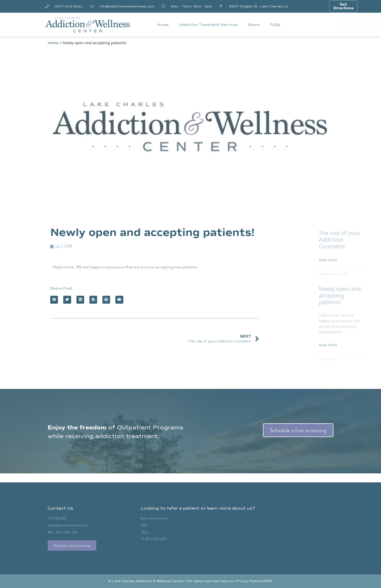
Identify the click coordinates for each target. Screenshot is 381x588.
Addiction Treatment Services (208, 25)
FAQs (275, 25)
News (254, 25)
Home (163, 25)
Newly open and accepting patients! (351, 295)
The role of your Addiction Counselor (351, 240)
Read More (339, 260)
